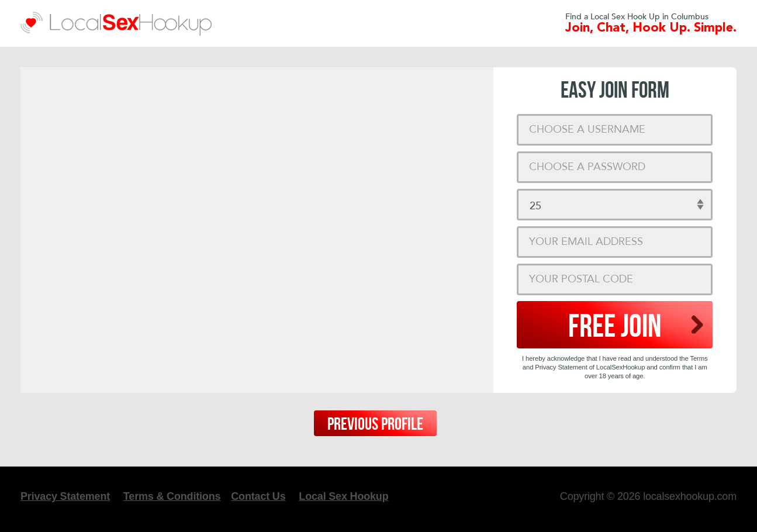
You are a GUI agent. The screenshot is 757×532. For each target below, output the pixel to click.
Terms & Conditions (172, 496)
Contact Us (258, 496)
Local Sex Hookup (343, 496)
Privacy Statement (65, 496)
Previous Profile (375, 424)
